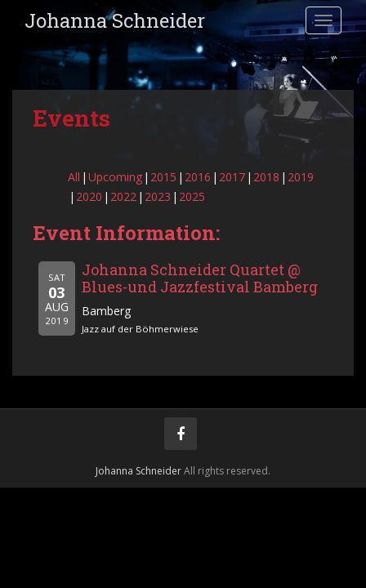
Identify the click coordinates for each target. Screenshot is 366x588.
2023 (158, 196)
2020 (89, 196)
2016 (198, 177)
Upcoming (115, 177)
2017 (232, 177)
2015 (163, 177)
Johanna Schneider (115, 20)
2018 (266, 177)
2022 (123, 196)
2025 (192, 196)
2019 (301, 177)
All (74, 177)
